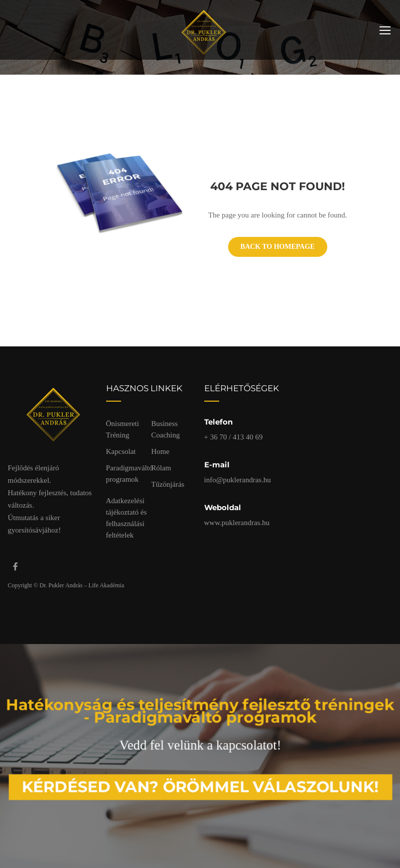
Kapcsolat (121, 451)
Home (161, 451)
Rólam (161, 468)
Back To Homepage (278, 247)
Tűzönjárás (168, 484)
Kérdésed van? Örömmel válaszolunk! (200, 783)
